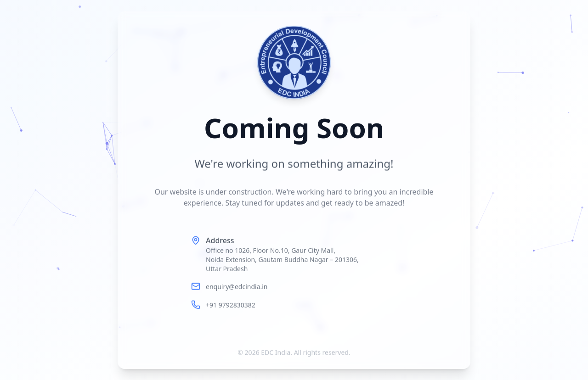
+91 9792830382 (231, 307)
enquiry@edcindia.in (237, 288)
